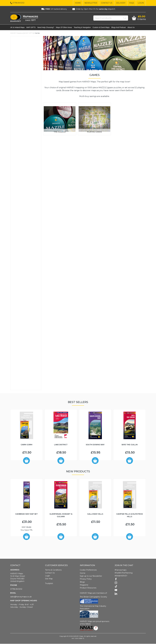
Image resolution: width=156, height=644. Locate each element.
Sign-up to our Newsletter (91, 576)
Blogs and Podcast (119, 27)
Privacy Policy (86, 579)
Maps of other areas (64, 27)
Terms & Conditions (53, 570)
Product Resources (88, 588)
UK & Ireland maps (17, 27)
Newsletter (91, 3)
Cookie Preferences (88, 570)
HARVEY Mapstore (17, 33)
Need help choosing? (46, 27)
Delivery (121, 3)
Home (78, 3)
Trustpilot (49, 584)
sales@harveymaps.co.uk (21, 597)
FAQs (132, 3)
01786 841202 (16, 589)
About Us (131, 27)
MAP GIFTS (31, 27)
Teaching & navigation (82, 27)
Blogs (82, 582)
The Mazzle (60, 132)
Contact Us (107, 3)
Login (141, 3)
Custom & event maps (101, 27)
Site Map (49, 579)
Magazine (84, 585)
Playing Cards (94, 132)
